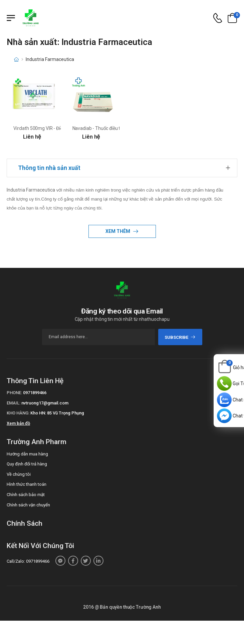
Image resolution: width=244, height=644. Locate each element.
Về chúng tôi (19, 474)
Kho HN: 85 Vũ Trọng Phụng (57, 413)
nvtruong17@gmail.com (45, 403)
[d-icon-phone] (218, 18)
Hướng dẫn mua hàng (27, 454)
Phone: (14, 393)
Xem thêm (118, 231)
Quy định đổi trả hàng (27, 464)
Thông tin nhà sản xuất (49, 168)
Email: (14, 403)
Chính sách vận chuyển (28, 505)
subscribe (180, 337)
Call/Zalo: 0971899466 (28, 561)
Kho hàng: (18, 413)
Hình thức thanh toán (27, 484)
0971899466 (35, 393)
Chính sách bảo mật (26, 495)
